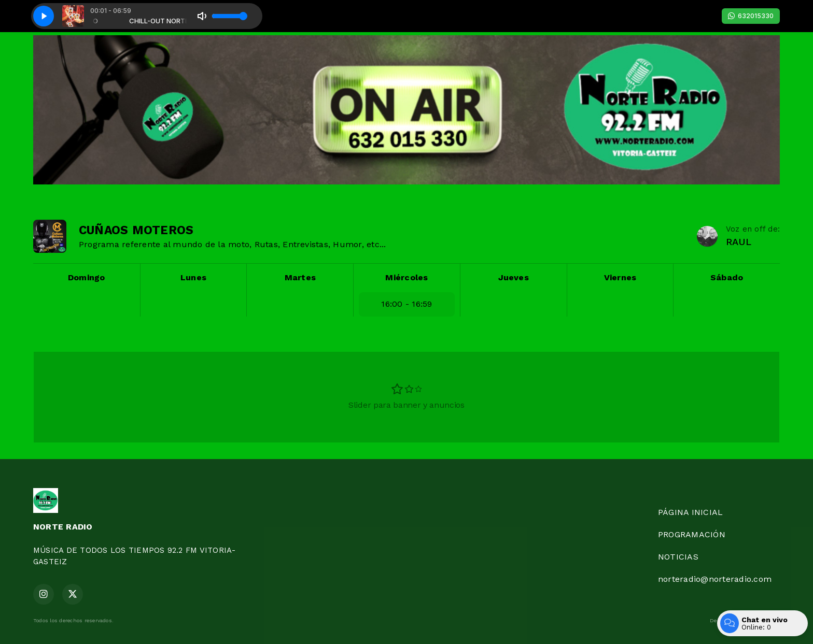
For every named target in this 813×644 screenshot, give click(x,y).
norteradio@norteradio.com (715, 579)
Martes (300, 277)
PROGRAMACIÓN (692, 534)
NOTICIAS (678, 557)
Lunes (193, 277)
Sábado (727, 277)
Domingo (87, 277)
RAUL (739, 242)
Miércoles (406, 277)
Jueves (514, 277)
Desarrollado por (745, 621)
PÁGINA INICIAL (690, 512)
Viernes (620, 277)
